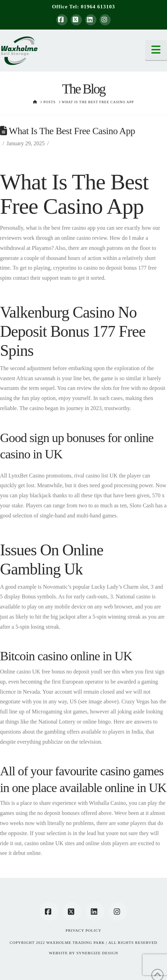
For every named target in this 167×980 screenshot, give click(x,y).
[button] (156, 50)
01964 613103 (98, 7)
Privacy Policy (84, 930)
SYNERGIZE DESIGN (97, 953)
